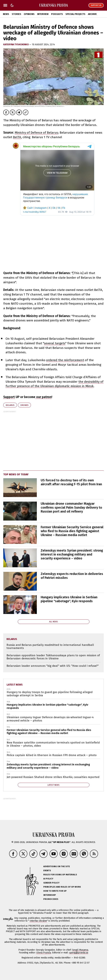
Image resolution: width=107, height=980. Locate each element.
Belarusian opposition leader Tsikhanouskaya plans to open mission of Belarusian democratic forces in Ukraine (53, 657)
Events (47, 870)
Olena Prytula (44, 953)
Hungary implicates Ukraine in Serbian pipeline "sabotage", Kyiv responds (69, 599)
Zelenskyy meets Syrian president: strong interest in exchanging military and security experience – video (72, 554)
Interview (43, 14)
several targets (55, 343)
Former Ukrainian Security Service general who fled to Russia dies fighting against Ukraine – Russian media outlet (72, 531)
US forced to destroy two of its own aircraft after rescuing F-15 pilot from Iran (71, 482)
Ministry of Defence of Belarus (36, 133)
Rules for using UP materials (60, 875)
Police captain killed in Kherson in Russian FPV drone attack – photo (52, 755)
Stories (16, 14)
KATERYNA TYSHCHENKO (16, 45)
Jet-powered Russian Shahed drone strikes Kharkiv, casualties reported (53, 777)
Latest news (15, 685)
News (6, 14)
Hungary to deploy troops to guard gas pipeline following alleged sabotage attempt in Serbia (50, 694)
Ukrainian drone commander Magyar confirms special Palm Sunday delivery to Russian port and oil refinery (71, 507)
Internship (50, 895)
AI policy (48, 879)
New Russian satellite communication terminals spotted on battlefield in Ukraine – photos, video (53, 744)
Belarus (10, 405)
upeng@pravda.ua (79, 953)
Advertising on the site (57, 866)
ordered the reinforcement (65, 360)
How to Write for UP (55, 891)
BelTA (17, 137)
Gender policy (51, 883)
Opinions (29, 14)
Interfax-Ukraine (38, 921)
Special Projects (75, 14)
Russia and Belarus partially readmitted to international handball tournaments (50, 647)
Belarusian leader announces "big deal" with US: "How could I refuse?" (53, 666)
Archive (92, 14)
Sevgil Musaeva (80, 950)
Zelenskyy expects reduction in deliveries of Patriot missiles (72, 576)
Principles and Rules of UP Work (62, 887)
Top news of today (16, 474)
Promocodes (51, 899)
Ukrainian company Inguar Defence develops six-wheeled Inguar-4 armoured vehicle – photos (50, 719)
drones (24, 405)
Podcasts (57, 14)
